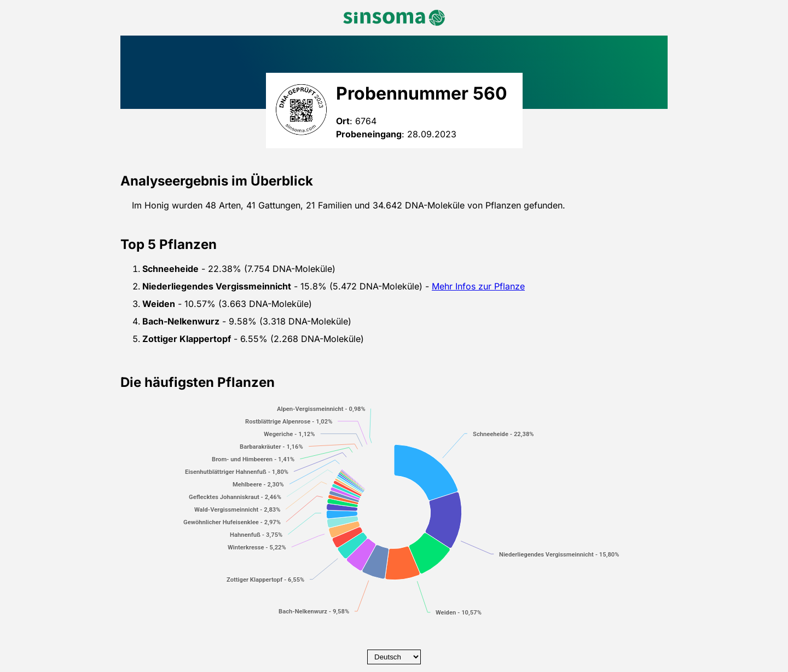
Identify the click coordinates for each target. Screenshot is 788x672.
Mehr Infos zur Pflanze (478, 286)
